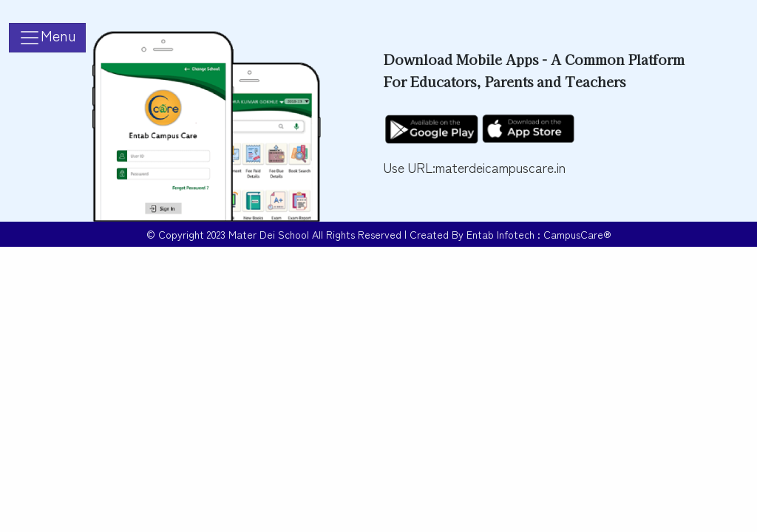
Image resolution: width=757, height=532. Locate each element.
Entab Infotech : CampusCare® (539, 234)
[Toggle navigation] (47, 38)
